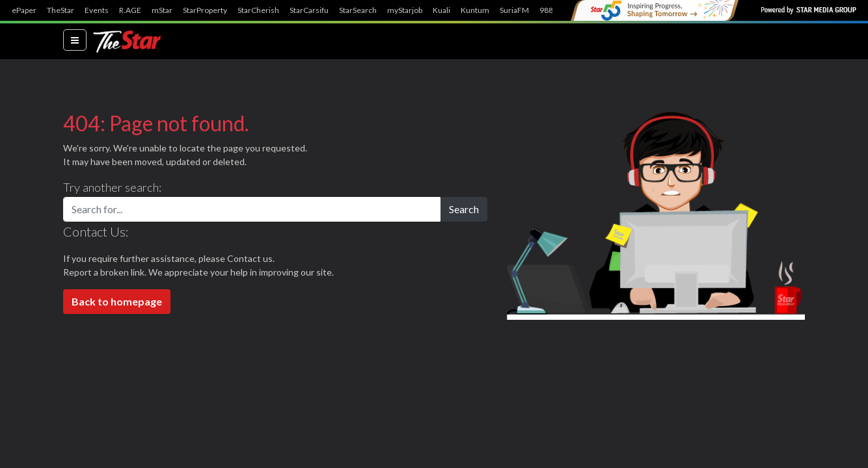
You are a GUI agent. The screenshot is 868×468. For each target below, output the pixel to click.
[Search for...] (252, 209)
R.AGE (130, 10)
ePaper (24, 10)
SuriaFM (514, 10)
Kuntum (475, 10)
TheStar (61, 10)
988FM (552, 10)
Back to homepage (117, 301)
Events (97, 10)
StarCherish (258, 10)
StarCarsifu (309, 10)
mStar (162, 10)
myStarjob (405, 10)
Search (464, 209)
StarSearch (358, 10)
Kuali (441, 10)
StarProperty (205, 10)
